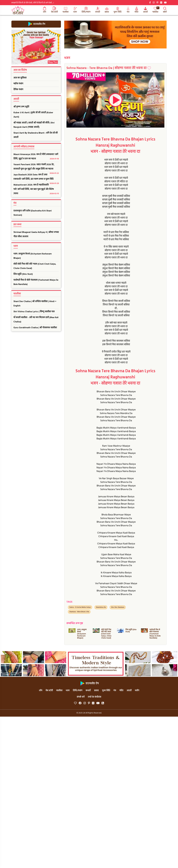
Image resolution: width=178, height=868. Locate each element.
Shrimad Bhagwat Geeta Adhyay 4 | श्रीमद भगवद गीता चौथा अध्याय (36, 234)
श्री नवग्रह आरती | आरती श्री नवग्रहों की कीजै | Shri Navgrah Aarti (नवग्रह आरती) (34, 125)
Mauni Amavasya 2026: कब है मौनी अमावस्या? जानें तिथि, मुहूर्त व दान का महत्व (36, 157)
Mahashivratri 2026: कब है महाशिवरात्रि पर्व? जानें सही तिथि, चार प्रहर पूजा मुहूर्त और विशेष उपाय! (36, 189)
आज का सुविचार (20, 78)
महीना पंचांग (18, 84)
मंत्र (128, 10)
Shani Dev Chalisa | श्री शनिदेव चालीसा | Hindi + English (35, 304)
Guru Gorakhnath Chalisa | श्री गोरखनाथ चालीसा (35, 328)
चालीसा (66, 10)
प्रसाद (107, 10)
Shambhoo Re (101, 607)
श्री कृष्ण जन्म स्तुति (21, 107)
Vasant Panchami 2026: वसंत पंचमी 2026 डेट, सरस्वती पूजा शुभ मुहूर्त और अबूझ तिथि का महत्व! (36, 167)
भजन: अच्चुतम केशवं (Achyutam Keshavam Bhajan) (33, 256)
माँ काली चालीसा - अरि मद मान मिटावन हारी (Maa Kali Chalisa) (36, 320)
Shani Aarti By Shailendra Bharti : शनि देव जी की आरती (36, 135)
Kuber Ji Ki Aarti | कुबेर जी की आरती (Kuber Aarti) (33, 115)
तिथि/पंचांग (86, 10)
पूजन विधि (118, 10)
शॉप (44, 10)
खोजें (165, 10)
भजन (75, 10)
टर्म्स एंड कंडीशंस (95, 697)
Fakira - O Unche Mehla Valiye (80, 607)
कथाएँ (98, 10)
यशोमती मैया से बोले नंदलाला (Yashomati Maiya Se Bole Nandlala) (36, 282)
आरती (145, 10)
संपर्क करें (81, 697)
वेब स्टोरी (54, 10)
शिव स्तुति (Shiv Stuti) (23, 274)
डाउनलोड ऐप (36, 24)
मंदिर (136, 10)
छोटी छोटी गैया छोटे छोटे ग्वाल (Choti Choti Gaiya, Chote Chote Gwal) (35, 266)
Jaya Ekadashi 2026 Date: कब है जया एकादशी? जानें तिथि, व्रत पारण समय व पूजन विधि (36, 178)
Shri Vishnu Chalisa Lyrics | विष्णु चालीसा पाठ (34, 312)
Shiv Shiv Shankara (118, 607)
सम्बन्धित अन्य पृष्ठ (75, 623)
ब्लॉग (137, 691)
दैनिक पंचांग (18, 90)
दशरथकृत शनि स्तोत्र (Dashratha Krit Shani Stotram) (33, 213)
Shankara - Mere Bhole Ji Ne (79, 612)
